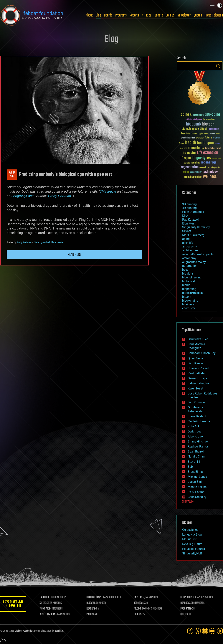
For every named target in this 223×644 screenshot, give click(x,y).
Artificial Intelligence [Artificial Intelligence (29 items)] (194, 120)
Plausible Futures (194, 549)
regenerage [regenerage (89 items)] (209, 163)
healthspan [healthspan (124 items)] (205, 143)
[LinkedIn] (205, 631)
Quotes (198, 15)
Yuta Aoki (194, 426)
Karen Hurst (195, 388)
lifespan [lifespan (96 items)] (185, 158)
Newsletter (184, 15)
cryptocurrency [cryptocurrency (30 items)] (204, 134)
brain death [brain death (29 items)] (186, 134)
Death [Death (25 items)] (218, 134)
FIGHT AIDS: (45, 609)
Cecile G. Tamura (199, 421)
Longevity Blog (192, 535)
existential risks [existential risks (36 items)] (188, 138)
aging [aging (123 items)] (185, 115)
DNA (185, 216)
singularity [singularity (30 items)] (215, 168)
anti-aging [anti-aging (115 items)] (212, 115)
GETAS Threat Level (13, 605)
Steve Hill (194, 462)
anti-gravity (190, 246)
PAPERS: (91, 614)
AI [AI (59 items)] (191, 115)
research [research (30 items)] (203, 168)
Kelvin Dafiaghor (199, 383)
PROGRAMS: (186, 609)
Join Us (170, 15)
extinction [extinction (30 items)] (200, 138)
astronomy (189, 258)
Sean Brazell (196, 451)
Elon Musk (189, 223)
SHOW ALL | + (188, 502)
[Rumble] (220, 631)
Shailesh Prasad (198, 368)
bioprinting (189, 289)
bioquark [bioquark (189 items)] (194, 124)
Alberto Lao (195, 436)
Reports (134, 15)
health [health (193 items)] (191, 143)
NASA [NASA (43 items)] (209, 158)
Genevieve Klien (198, 339)
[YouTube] (212, 631)
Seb (190, 467)
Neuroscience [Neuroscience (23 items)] (217, 159)
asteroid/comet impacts (198, 254)
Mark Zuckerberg (193, 235)
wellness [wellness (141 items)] (210, 177)
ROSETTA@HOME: (48, 614)
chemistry (189, 308)
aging (186, 239)
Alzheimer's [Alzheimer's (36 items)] (198, 115)
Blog (98, 15)
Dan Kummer (196, 402)
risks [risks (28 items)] (209, 168)
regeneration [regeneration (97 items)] (190, 167)
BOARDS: (185, 603)
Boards (108, 15)
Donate (159, 15)
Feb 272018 (12, 174)
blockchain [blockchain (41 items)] (214, 129)
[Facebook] (190, 631)
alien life (188, 243)
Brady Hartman (24, 243)
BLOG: (89, 603)
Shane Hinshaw (198, 441)
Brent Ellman (196, 472)
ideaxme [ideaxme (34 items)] (183, 148)
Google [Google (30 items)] (182, 144)
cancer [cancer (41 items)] (194, 134)
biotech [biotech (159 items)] (208, 124)
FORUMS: (138, 614)
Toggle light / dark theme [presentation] (220, 5)
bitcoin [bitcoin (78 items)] (204, 129)
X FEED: (43, 603)
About (89, 15)
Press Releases (214, 15)
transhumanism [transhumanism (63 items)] (193, 177)
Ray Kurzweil (191, 220)
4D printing (189, 208)
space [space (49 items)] (186, 172)
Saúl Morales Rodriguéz (196, 346)
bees (185, 270)
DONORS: (138, 603)
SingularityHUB (192, 553)
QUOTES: (184, 614)
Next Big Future (192, 544)
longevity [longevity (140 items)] (199, 158)
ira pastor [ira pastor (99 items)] (189, 153)
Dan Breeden (196, 363)
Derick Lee (195, 431)
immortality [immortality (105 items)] (196, 148)
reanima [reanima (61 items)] (195, 163)
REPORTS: (91, 609)
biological (189, 281)
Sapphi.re (59, 631)
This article (108, 191)
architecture (190, 250)
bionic (186, 285)
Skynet (187, 231)
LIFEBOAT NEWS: (94, 597)
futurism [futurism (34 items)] (216, 138)
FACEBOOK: (45, 597)
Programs (121, 15)
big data (188, 274)
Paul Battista (196, 373)
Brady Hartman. (60, 196)
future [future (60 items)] (208, 138)
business (188, 304)
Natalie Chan (196, 456)
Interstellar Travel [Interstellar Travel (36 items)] (213, 148)
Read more (75, 255)
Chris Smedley (197, 497)
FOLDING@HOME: (142, 609)
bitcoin (187, 297)
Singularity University (196, 227)
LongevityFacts (23, 196)
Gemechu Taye (198, 378)
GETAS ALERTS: (188, 597)
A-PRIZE (147, 15)
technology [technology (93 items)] (210, 172)
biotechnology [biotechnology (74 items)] (190, 129)
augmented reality (194, 262)
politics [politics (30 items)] (187, 163)
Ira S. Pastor (196, 492)
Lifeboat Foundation (24, 631)
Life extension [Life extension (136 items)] (207, 153)
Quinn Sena (195, 358)
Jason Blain (196, 482)
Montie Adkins (197, 487)
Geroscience (190, 530)
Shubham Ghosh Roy (202, 353)
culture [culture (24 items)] (213, 134)
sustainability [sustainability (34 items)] (196, 172)
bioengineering (192, 277)
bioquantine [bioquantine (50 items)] (209, 119)
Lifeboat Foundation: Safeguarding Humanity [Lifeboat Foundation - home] (32, 15)
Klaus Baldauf (197, 416)
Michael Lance (197, 477)
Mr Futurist (189, 539)
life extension (58, 243)
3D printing (189, 204)
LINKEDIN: (138, 597)
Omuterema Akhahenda (195, 409)
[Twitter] (198, 631)
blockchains (190, 301)
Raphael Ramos (198, 446)
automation (190, 266)
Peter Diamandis (193, 212)
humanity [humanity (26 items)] (218, 144)
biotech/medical (42, 243)
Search (218, 66)
